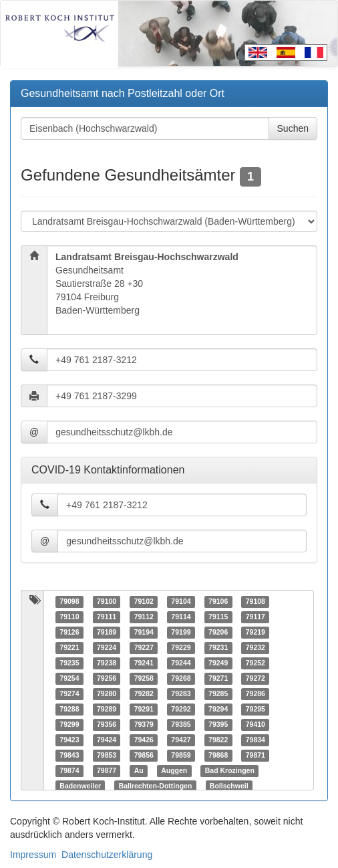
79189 (107, 633)
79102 (144, 602)
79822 (218, 740)
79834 (256, 740)
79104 (181, 602)
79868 (218, 756)
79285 (218, 694)
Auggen (174, 771)
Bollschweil (229, 786)
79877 (107, 771)
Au (139, 771)
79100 (107, 602)
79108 (256, 602)
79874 (69, 771)
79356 (107, 725)
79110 (69, 617)
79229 (181, 648)
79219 (256, 633)
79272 (256, 679)
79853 (107, 756)
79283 (181, 694)
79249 (218, 663)
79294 (218, 710)
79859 (181, 756)
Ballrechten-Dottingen (156, 786)
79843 (69, 756)
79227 (144, 648)
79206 (218, 633)
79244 (181, 663)
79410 (256, 725)
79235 (69, 663)
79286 (256, 694)
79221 (69, 648)
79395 (218, 725)
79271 (218, 679)
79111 (107, 617)
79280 (107, 694)
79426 (144, 740)
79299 (69, 725)
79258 (144, 679)
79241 (144, 663)
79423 (69, 740)
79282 (144, 694)
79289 (107, 710)
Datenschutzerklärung (107, 855)
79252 (256, 663)
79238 (107, 663)
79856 (144, 756)
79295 (256, 710)
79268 (181, 679)
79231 (218, 648)
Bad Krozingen (230, 771)
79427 (181, 740)
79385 (181, 725)
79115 (218, 617)
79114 (181, 617)
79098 (69, 602)
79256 (107, 679)
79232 (256, 648)
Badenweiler (80, 786)
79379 (144, 725)
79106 (218, 602)
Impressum (33, 855)
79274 (69, 694)
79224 (107, 648)
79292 (181, 710)
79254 (69, 679)
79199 (181, 633)
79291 (144, 710)
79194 (144, 633)
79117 (256, 617)
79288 (69, 710)
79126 (69, 633)
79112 (144, 617)
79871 (256, 756)
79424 (107, 740)
